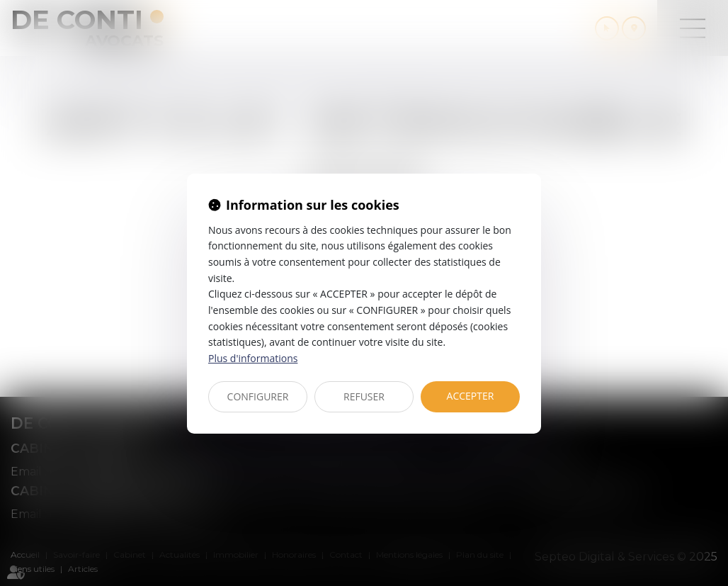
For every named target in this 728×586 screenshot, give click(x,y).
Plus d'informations (253, 358)
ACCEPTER (471, 396)
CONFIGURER (258, 396)
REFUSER (364, 396)
